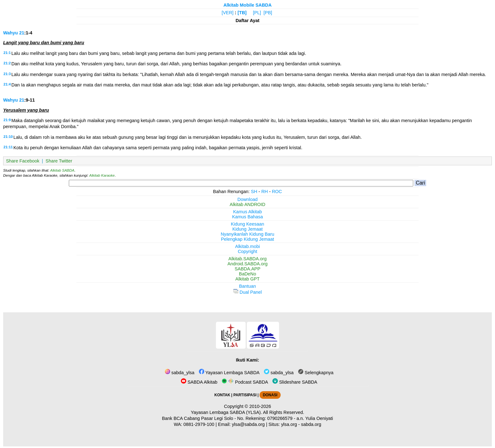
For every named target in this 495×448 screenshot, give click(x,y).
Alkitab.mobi (247, 246)
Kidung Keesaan (247, 224)
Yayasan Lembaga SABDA (229, 373)
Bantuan (247, 286)
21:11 (8, 147)
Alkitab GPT (248, 279)
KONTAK (222, 395)
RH (265, 192)
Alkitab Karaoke (102, 175)
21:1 (7, 53)
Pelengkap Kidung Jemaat (247, 239)
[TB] (242, 13)
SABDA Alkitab (199, 382)
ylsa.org (289, 424)
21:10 (8, 137)
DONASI (270, 395)
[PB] (268, 13)
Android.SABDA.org (247, 264)
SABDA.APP (247, 269)
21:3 (7, 74)
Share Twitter (59, 161)
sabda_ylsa (180, 373)
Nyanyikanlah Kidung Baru (247, 234)
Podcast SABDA (245, 382)
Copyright (247, 251)
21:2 (7, 63)
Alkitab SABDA (62, 170)
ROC (277, 192)
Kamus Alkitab (247, 212)
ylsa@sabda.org (248, 424)
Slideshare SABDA (295, 382)
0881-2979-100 (199, 424)
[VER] (228, 13)
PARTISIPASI (245, 395)
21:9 (7, 120)
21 (22, 33)
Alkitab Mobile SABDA (248, 5)
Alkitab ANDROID (248, 204)
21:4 (7, 84)
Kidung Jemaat (247, 229)
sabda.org (311, 424)
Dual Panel (247, 292)
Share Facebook (23, 161)
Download (247, 199)
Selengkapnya (316, 373)
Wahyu (11, 33)
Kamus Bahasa (247, 217)
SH (254, 192)
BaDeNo (247, 274)
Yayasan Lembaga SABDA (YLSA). (227, 412)
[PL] (257, 13)
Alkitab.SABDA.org (248, 259)
